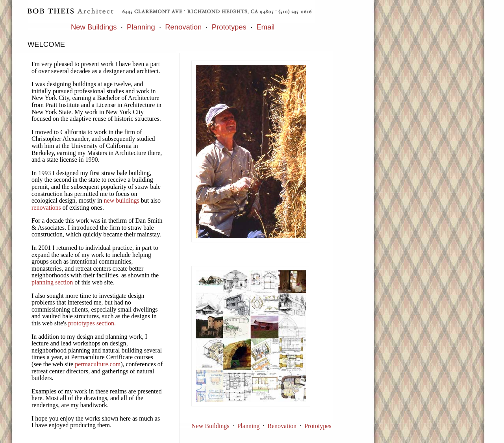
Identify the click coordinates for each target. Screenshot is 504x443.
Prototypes (229, 27)
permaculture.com (98, 364)
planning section (52, 282)
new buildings (122, 200)
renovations (46, 208)
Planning (141, 27)
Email (265, 27)
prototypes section (91, 323)
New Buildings (94, 27)
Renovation (183, 27)
